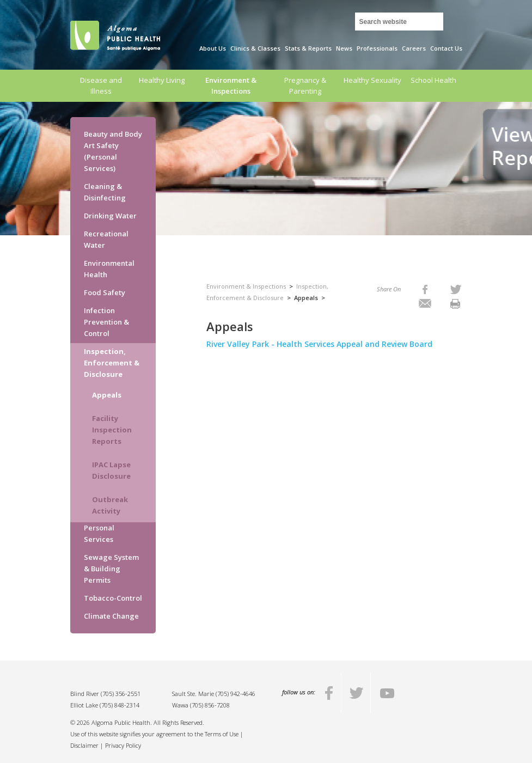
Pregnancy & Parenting (305, 86)
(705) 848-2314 (120, 705)
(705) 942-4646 (236, 694)
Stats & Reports (308, 48)
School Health (433, 80)
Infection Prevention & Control (106, 322)
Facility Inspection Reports (112, 430)
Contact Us (446, 48)
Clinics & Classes (255, 48)
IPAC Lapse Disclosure (111, 470)
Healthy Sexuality (372, 80)
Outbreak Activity (110, 505)
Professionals (377, 48)
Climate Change (111, 616)
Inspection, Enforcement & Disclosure (112, 363)
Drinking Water (110, 216)
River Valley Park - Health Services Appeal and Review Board (320, 344)
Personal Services (99, 533)
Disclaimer (84, 745)
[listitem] (425, 289)
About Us (213, 48)
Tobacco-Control (113, 598)
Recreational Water (106, 239)
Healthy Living (162, 80)
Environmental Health (109, 269)
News (344, 48)
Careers (414, 48)
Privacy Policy (123, 745)
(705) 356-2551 (121, 694)
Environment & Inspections (231, 86)
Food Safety (105, 292)
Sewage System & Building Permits (111, 569)
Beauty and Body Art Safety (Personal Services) (113, 151)
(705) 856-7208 (210, 705)
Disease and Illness (101, 86)
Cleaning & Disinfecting (105, 192)
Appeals (107, 395)
